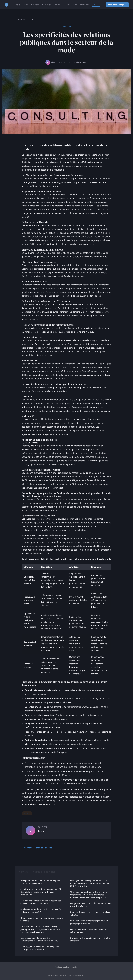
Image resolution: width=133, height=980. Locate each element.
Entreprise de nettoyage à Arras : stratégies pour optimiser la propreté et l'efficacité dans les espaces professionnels (41, 929)
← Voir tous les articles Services (37, 848)
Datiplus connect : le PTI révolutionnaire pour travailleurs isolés (91, 905)
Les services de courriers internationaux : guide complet (89, 931)
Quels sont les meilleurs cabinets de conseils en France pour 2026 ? (41, 911)
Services (96, 5)
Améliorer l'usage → (117, 5)
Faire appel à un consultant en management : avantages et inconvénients (41, 948)
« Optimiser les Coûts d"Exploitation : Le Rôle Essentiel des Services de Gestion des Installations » (41, 892)
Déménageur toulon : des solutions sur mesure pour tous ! (42, 919)
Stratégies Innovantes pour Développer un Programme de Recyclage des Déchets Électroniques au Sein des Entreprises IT (89, 895)
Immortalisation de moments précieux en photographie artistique (89, 922)
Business (35, 5)
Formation (47, 5)
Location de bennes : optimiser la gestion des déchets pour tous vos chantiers (41, 902)
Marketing (85, 5)
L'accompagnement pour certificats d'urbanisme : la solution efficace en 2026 (39, 939)
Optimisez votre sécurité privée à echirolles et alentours (91, 939)
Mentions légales (62, 967)
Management (71, 5)
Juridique (58, 5)
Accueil (18, 5)
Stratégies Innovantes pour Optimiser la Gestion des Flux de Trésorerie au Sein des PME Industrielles (90, 883)
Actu (26, 5)
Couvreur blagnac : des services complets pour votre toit (91, 913)
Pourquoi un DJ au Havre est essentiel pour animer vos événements (40, 882)
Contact (75, 967)
